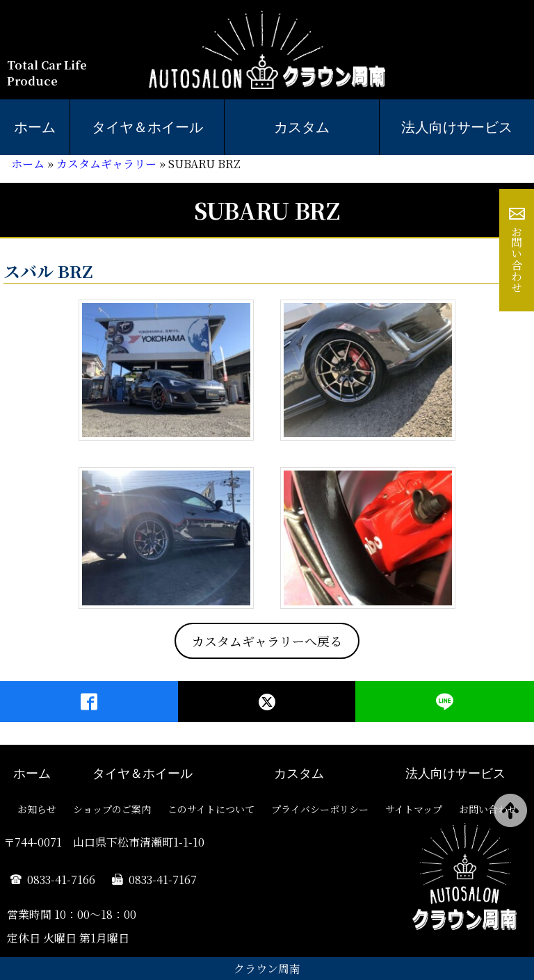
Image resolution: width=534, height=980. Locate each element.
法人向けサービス (457, 127)
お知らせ (37, 809)
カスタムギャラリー (106, 164)
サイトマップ (414, 809)
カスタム (302, 127)
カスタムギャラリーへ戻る (267, 641)
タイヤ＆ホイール (147, 127)
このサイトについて (211, 809)
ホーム (35, 127)
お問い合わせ (517, 259)
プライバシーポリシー (320, 809)
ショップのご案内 (112, 809)
